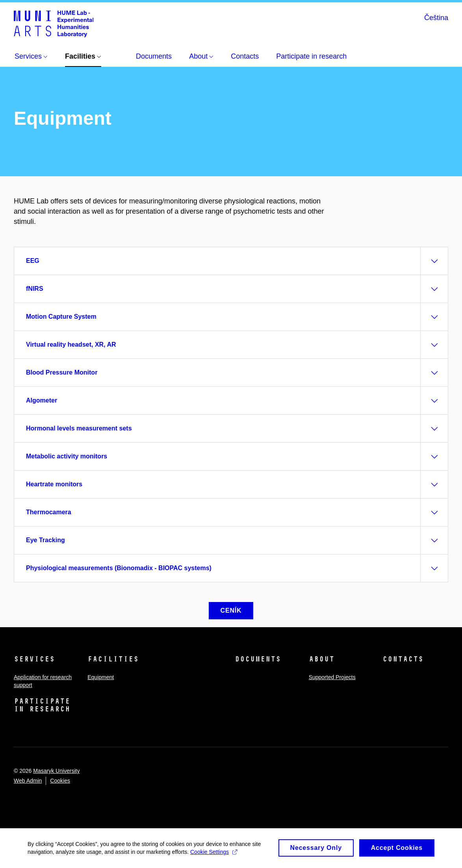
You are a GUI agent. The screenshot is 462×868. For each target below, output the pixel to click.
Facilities (113, 659)
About (322, 659)
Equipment (101, 677)
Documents (258, 659)
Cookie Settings (214, 855)
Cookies (60, 781)
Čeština (436, 18)
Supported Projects (332, 677)
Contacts (403, 659)
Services (34, 659)
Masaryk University (56, 771)
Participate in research (42, 705)
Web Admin (28, 781)
